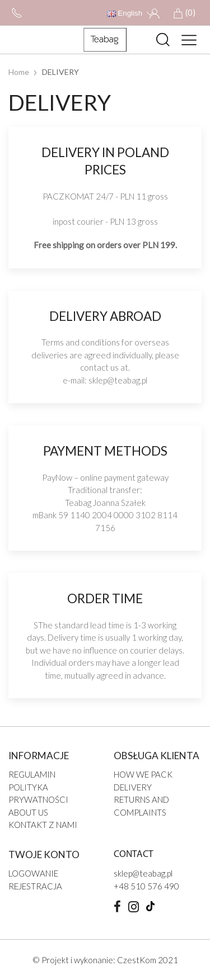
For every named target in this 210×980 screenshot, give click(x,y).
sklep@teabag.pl (118, 380)
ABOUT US (28, 812)
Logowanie (33, 873)
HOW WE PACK (143, 774)
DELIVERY (133, 787)
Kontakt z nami (43, 825)
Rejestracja (35, 886)
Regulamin (32, 774)
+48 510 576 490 (146, 886)
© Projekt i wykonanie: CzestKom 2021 (105, 960)
